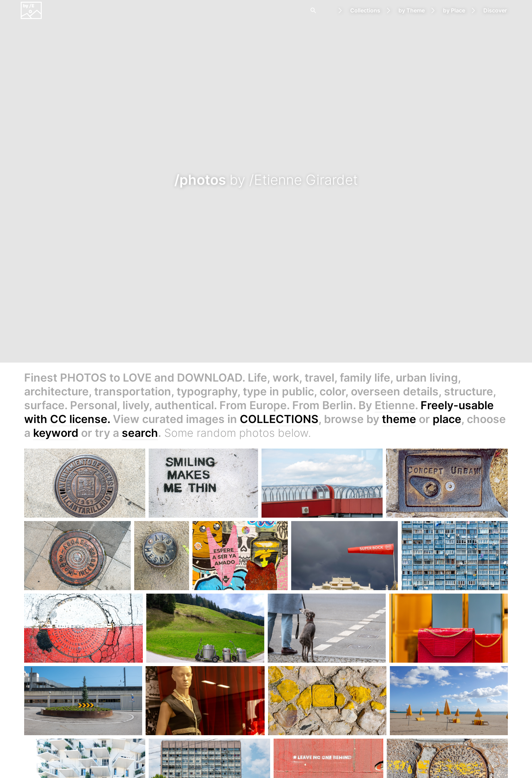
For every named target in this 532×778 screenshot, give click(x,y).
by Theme (412, 10)
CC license (79, 419)
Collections (365, 10)
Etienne (395, 405)
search (140, 433)
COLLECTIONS (279, 419)
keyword (56, 433)
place (447, 419)
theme (399, 419)
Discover (495, 10)
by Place (454, 10)
